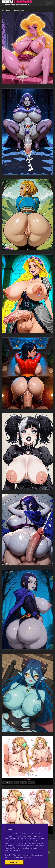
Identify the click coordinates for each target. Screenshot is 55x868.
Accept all (14, 862)
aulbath (28, 779)
